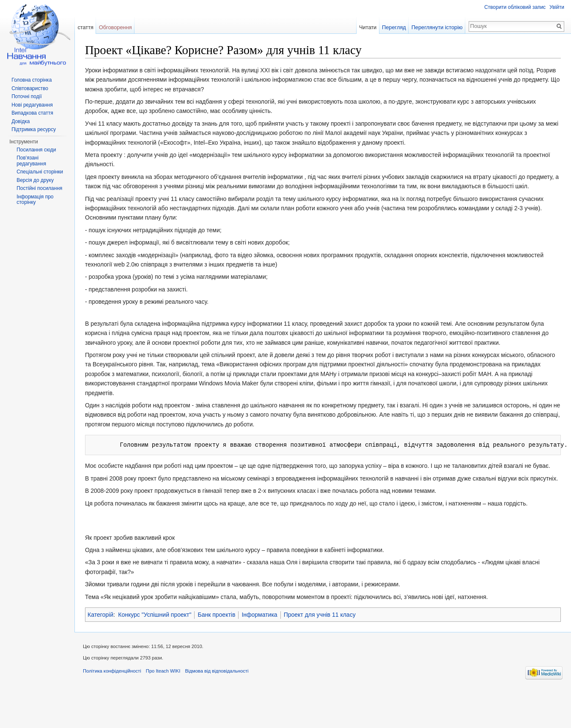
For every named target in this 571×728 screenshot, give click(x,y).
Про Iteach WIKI (163, 671)
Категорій (100, 615)
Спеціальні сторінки (40, 172)
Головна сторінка (32, 80)
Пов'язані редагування (31, 161)
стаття (85, 27)
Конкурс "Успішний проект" (155, 615)
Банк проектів (216, 615)
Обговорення (115, 27)
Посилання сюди (36, 150)
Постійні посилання (39, 188)
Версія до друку (35, 180)
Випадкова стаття (32, 113)
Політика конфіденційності (112, 671)
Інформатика (259, 615)
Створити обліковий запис (515, 7)
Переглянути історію (437, 27)
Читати (368, 27)
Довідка (21, 121)
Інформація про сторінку (35, 200)
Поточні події (27, 96)
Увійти (557, 7)
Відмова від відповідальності (217, 671)
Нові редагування (32, 105)
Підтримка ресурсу (34, 129)
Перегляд (394, 27)
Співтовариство (30, 88)
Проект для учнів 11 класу (320, 615)
